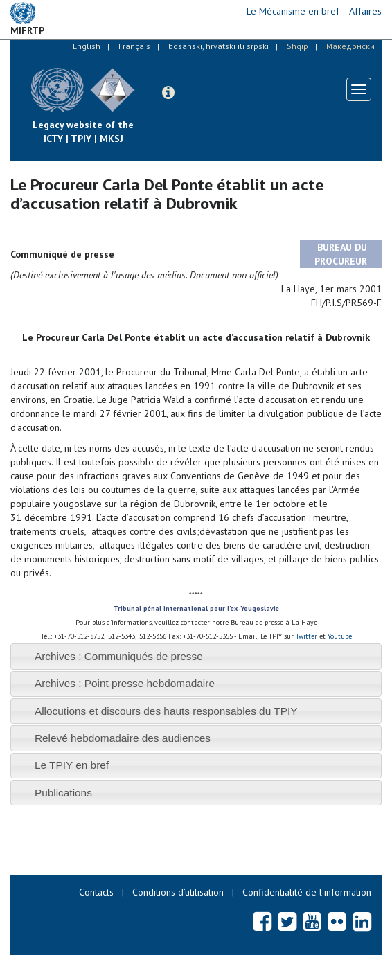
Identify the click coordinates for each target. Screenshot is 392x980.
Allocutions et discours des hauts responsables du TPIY (166, 711)
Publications (63, 793)
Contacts (96, 892)
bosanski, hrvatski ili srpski (219, 46)
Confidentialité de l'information (307, 892)
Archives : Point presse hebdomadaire (125, 683)
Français (134, 46)
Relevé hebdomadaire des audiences (123, 738)
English (87, 46)
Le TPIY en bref (72, 765)
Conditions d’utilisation (178, 892)
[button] (168, 93)
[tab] (196, 656)
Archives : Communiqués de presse (119, 656)
